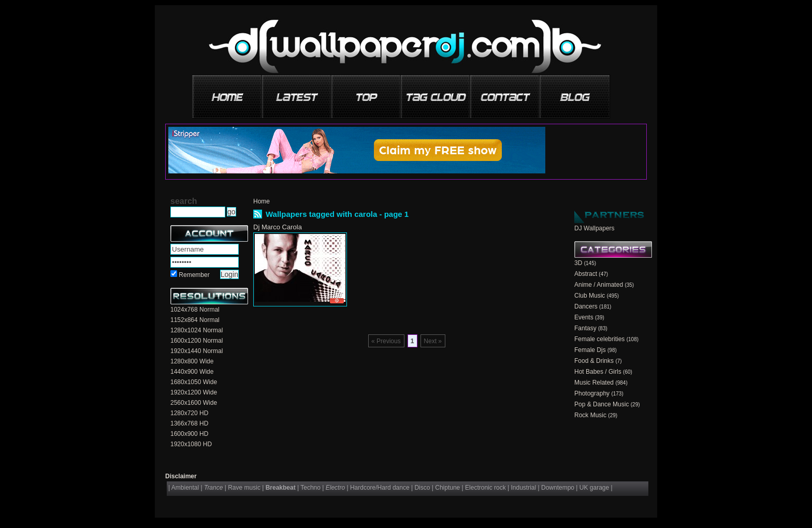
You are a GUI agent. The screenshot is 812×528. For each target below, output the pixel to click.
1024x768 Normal (195, 310)
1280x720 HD (189, 413)
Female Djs (590, 350)
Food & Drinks (594, 361)
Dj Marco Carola (278, 227)
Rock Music (590, 415)
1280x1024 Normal (197, 330)
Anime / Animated (599, 285)
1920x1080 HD (191, 444)
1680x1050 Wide (194, 382)
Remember (194, 275)
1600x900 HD (189, 434)
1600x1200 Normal (197, 341)
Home (262, 201)
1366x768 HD (189, 423)
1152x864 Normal (195, 320)
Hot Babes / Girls (598, 372)
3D (578, 263)
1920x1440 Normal (197, 351)
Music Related (594, 383)
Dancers (586, 306)
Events (584, 317)
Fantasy (585, 328)
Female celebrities (599, 339)
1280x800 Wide (192, 361)
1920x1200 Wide (194, 392)
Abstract (586, 274)
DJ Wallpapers (594, 228)
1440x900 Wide (192, 372)
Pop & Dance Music (601, 404)
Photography (592, 393)
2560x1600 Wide (194, 403)
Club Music (590, 296)
